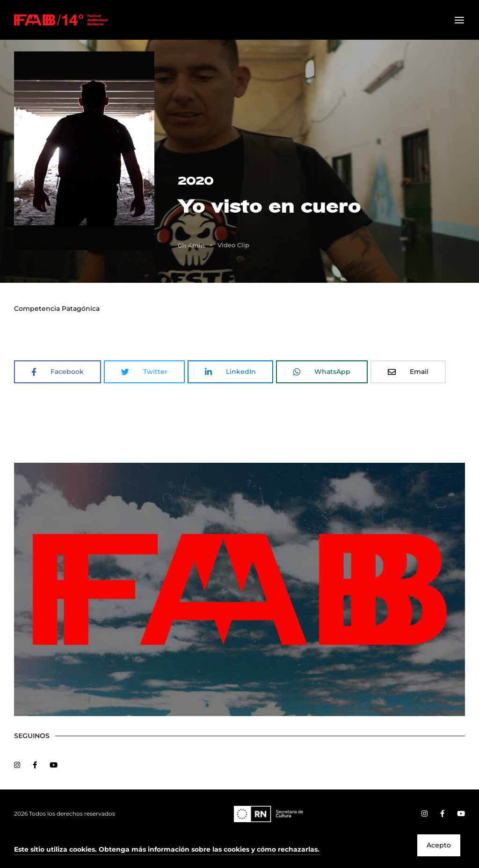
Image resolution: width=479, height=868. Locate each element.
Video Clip (233, 245)
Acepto (439, 845)
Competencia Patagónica (57, 308)
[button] (167, 850)
